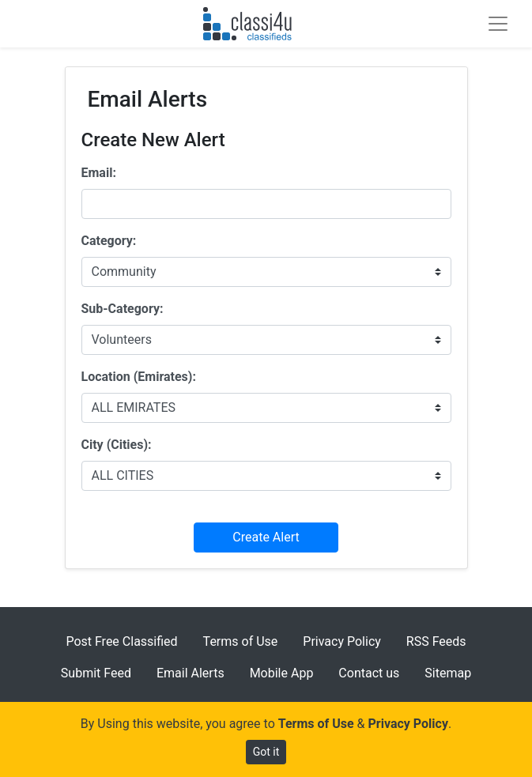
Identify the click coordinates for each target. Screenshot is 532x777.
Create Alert (266, 537)
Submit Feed (96, 673)
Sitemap (448, 673)
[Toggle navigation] (498, 24)
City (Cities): (117, 445)
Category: (109, 241)
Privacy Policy (342, 641)
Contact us (369, 673)
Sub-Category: (123, 309)
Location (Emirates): (139, 377)
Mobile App (282, 673)
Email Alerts (191, 673)
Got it (266, 752)
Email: (99, 173)
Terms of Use (241, 641)
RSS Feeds (436, 641)
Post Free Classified (121, 641)
